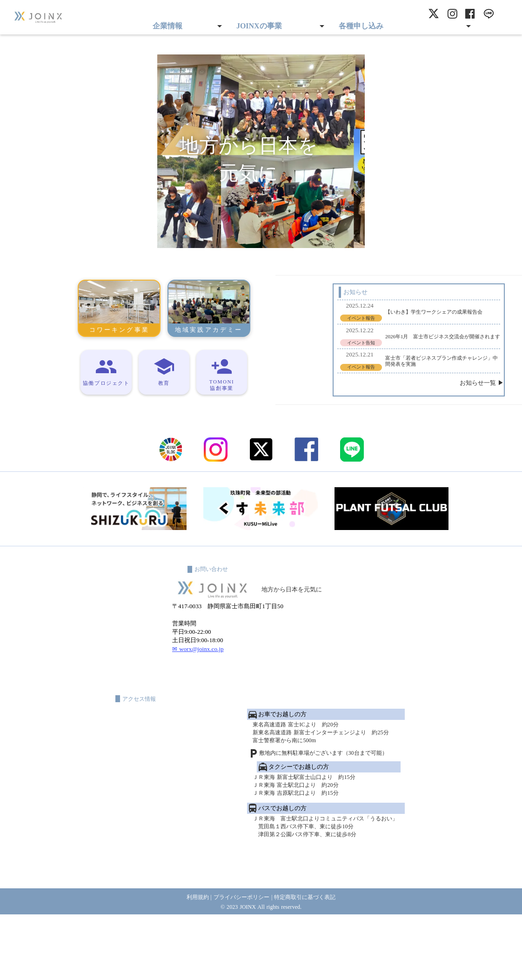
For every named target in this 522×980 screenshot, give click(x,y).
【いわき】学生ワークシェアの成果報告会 (378, 313)
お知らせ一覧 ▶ (442, 395)
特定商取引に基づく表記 (309, 962)
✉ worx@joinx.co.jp (198, 704)
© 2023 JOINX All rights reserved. (261, 971)
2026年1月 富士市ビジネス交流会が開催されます (382, 341)
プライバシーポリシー (240, 962)
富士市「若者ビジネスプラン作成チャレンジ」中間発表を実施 (384, 369)
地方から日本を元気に (301, 637)
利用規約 (192, 962)
